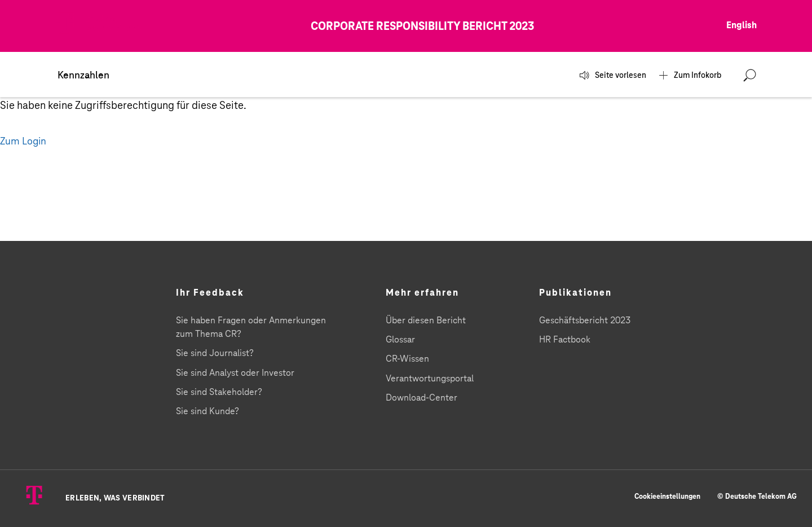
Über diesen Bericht (426, 320)
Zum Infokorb (695, 76)
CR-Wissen (407, 359)
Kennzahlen (83, 76)
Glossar (400, 340)
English (742, 25)
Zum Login (23, 142)
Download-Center (422, 398)
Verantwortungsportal (430, 379)
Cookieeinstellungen (667, 497)
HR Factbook (565, 340)
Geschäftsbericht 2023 (585, 320)
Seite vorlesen (618, 76)
